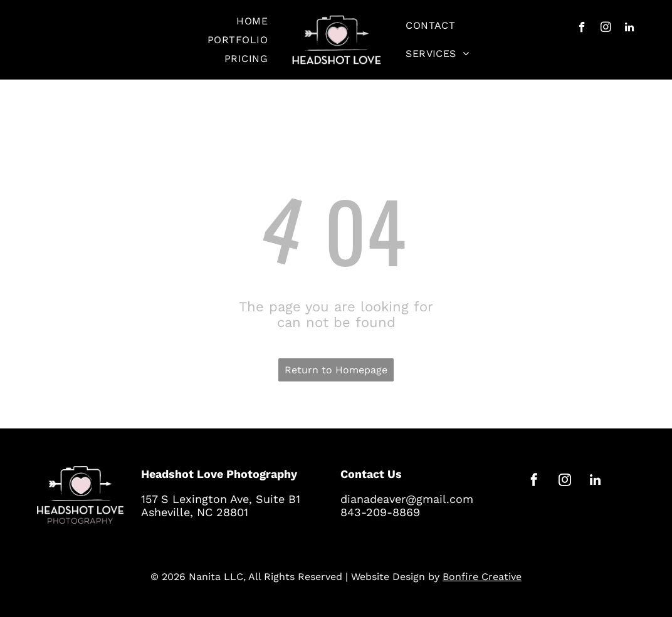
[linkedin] (630, 29)
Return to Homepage (336, 370)
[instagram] (606, 29)
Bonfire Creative (482, 577)
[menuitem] (252, 21)
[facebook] (582, 29)
